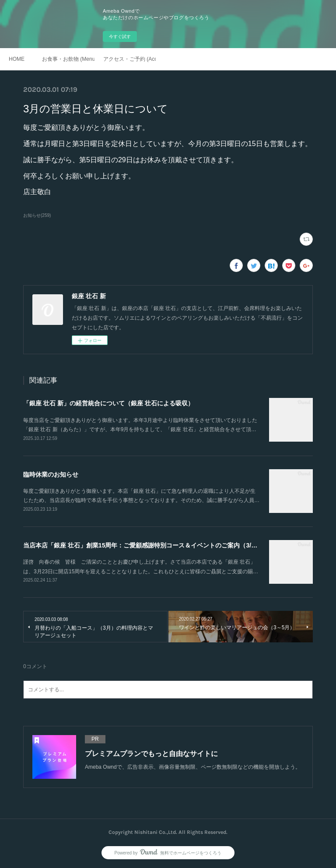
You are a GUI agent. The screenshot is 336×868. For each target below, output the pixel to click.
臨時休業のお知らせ (51, 474)
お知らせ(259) (37, 215)
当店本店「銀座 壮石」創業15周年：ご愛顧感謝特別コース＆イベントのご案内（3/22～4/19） (153, 545)
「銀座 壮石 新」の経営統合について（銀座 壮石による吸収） (108, 403)
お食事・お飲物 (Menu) (68, 59)
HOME (17, 59)
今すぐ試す (120, 37)
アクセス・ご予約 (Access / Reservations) (129, 59)
